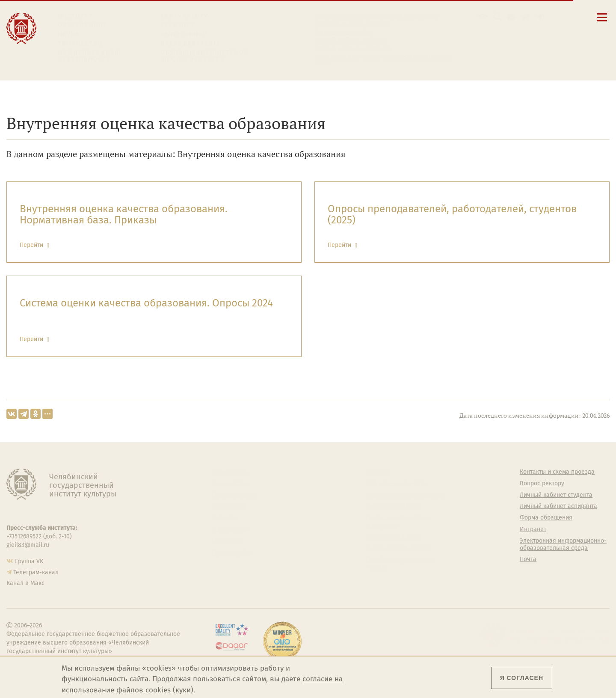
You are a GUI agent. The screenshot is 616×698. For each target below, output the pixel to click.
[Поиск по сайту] (497, 17)
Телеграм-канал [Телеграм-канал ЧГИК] (36, 572)
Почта (528, 559)
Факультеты (228, 506)
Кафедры (225, 518)
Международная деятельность (89, 56)
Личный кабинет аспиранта (353, 48)
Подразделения (234, 495)
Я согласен (522, 678)
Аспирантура (230, 529)
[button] (483, 17)
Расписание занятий (343, 32)
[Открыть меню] (602, 22)
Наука (69, 34)
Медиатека (227, 541)
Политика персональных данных (400, 563)
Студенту (178, 25)
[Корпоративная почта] (511, 17)
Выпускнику (184, 34)
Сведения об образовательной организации (377, 16)
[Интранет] (526, 17)
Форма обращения (546, 518)
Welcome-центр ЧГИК (396, 484)
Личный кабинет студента (351, 40)
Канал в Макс (25, 583)
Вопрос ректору (542, 484)
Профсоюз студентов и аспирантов (398, 521)
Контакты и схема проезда (352, 24)
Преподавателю (190, 43)
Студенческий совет (394, 537)
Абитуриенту (184, 16)
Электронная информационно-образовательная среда (383, 59)
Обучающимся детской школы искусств (205, 56)
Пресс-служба (231, 552)
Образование (82, 25)
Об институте (230, 472)
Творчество (80, 43)
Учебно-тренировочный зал (405, 495)
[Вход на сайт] (540, 17)
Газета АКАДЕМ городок (399, 548)
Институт (76, 16)
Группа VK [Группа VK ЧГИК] (29, 561)
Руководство (230, 484)
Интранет (533, 529)
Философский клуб (392, 506)
